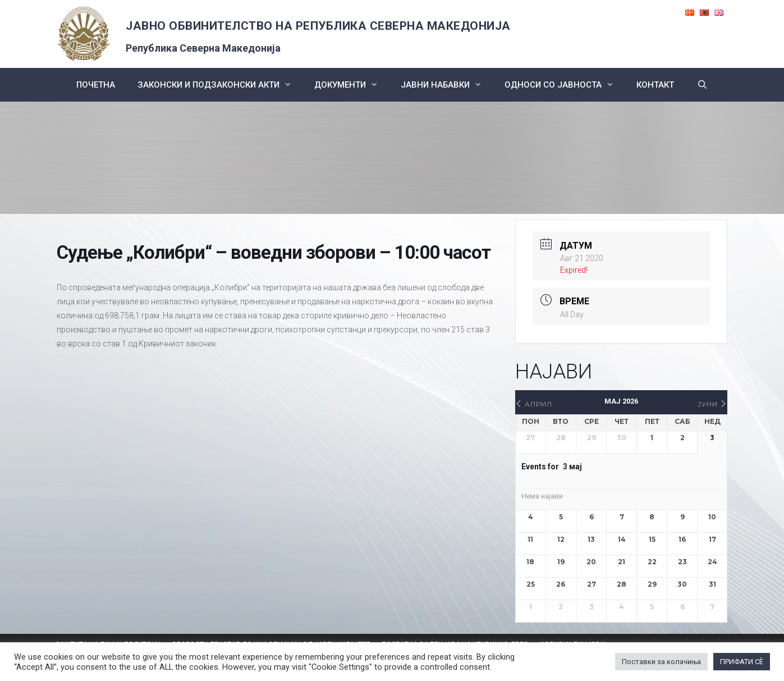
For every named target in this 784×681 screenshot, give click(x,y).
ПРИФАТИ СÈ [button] (742, 662)
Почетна (96, 85)
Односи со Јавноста (565, 85)
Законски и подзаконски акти (220, 85)
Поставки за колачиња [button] (661, 662)
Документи (352, 85)
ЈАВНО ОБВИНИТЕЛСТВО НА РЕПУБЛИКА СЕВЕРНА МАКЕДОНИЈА (318, 26)
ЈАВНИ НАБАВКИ (447, 85)
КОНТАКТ (655, 85)
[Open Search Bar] (702, 85)
